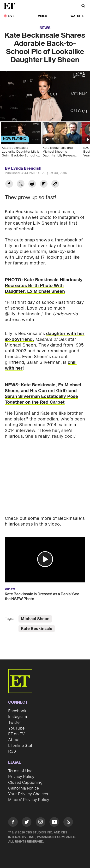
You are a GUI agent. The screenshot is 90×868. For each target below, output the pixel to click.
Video (42, 16)
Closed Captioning (25, 783)
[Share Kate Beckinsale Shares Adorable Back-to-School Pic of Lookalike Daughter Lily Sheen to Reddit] (32, 184)
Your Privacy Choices (28, 794)
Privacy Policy (21, 777)
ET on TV (16, 734)
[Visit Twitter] (27, 823)
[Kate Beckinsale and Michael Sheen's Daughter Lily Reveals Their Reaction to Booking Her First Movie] (61, 141)
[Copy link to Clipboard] (55, 184)
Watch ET (78, 16)
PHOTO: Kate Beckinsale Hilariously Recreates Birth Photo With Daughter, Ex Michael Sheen (44, 286)
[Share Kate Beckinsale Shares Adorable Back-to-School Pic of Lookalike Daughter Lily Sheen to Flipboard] (44, 184)
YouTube (16, 728)
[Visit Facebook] (13, 823)
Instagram (18, 717)
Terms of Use (20, 771)
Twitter (15, 723)
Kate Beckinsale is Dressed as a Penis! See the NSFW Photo (42, 597)
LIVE (11, 16)
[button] (45, 559)
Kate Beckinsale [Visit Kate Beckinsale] (37, 629)
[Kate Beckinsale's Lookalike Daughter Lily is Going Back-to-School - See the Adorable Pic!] (20, 141)
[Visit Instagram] (41, 823)
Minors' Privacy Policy (29, 800)
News (45, 28)
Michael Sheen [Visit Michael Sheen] (35, 619)
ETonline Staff (21, 746)
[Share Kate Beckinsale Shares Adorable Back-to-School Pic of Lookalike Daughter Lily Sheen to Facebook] (9, 184)
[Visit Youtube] (54, 823)
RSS (12, 751)
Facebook (17, 711)
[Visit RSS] (68, 823)
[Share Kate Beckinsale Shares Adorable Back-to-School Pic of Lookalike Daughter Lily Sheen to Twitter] (21, 184)
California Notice (24, 788)
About (14, 740)
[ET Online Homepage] (11, 6)
